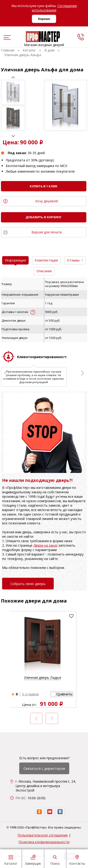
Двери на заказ (45, 545)
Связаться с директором (44, 768)
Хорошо (44, 19)
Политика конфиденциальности (44, 842)
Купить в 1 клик (44, 186)
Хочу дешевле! (47, 201)
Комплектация (46, 260)
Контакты (77, 859)
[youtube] (50, 812)
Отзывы (75, 260)
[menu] (7, 38)
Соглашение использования (54, 8)
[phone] (81, 37)
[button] (62, 694)
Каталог (11, 859)
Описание (44, 271)
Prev (13, 77)
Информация (15, 260)
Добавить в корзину (44, 217)
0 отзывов (30, 694)
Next (13, 136)
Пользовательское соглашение (43, 835)
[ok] (39, 812)
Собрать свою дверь (28, 584)
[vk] (60, 812)
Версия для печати (47, 232)
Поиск (55, 859)
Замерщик (33, 859)
